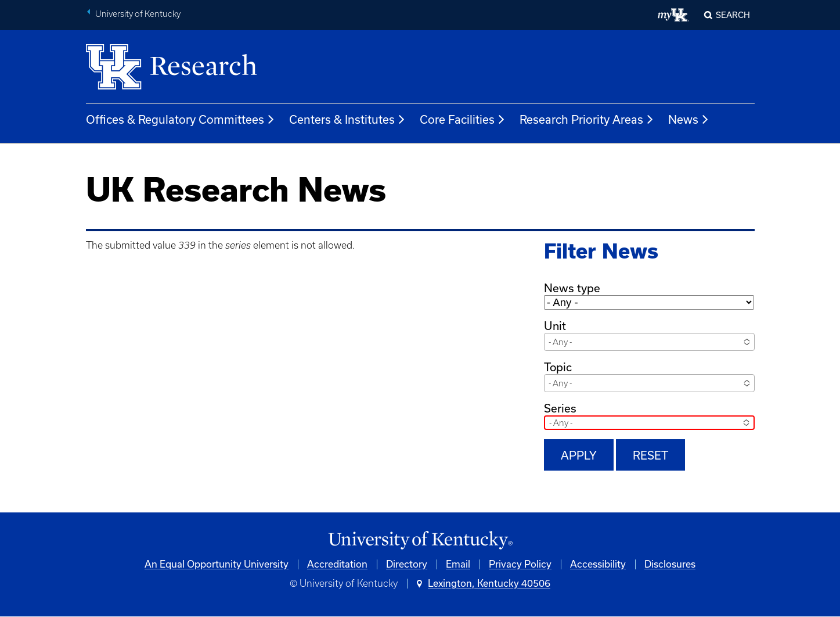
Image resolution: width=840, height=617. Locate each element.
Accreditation (337, 564)
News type (572, 288)
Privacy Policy (520, 564)
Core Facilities (463, 120)
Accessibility (598, 564)
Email (458, 564)
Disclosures (670, 564)
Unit (555, 326)
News (689, 120)
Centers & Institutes (347, 120)
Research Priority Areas (587, 120)
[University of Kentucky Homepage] (420, 541)
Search (733, 15)
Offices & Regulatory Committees (181, 120)
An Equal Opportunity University (217, 564)
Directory (407, 564)
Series (560, 408)
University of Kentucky (138, 14)
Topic (558, 367)
